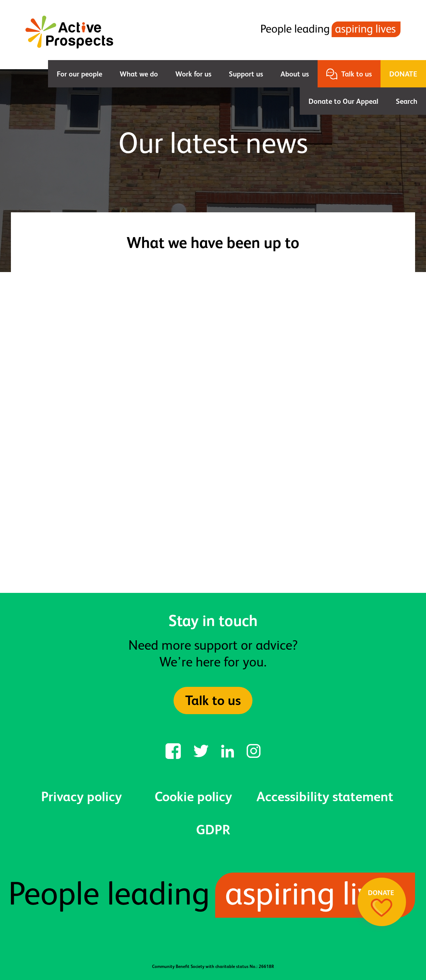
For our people (79, 74)
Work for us (193, 74)
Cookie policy (193, 796)
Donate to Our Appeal (343, 101)
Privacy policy (81, 796)
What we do (139, 74)
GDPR (213, 830)
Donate (403, 74)
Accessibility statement (325, 796)
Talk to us (357, 74)
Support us (246, 74)
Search (407, 101)
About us (295, 74)
